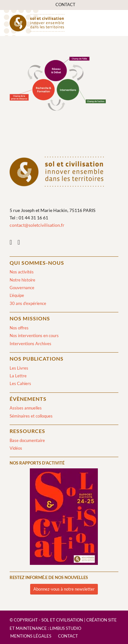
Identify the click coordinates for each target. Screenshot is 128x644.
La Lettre (18, 376)
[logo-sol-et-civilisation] (53, 23)
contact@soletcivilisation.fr (37, 225)
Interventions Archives (30, 344)
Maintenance (31, 628)
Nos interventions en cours (34, 336)
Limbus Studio (65, 628)
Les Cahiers (20, 383)
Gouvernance (22, 288)
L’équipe (17, 295)
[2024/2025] (64, 518)
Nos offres (19, 328)
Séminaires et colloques (31, 416)
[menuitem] (65, 5)
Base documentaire (27, 440)
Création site (102, 620)
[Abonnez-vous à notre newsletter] (64, 589)
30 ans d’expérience (28, 303)
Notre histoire (22, 280)
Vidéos (16, 448)
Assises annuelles (26, 408)
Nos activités (22, 272)
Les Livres (19, 368)
